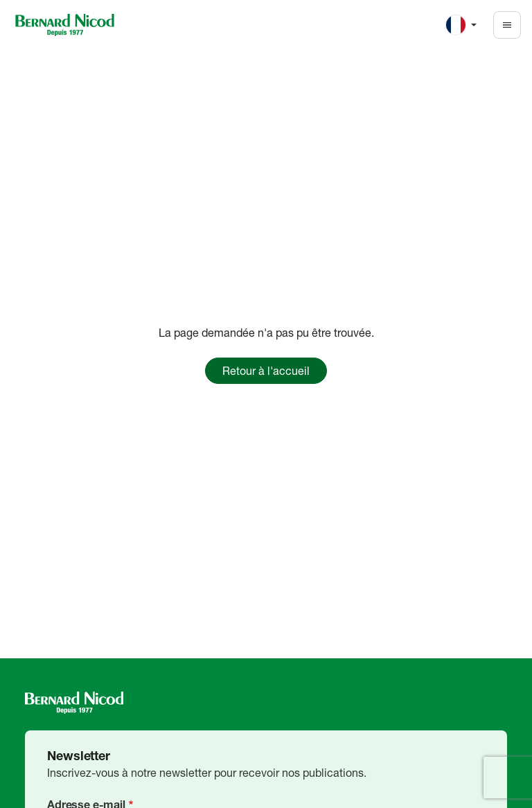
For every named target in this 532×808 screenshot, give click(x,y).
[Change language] (461, 25)
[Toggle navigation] (507, 25)
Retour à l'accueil (266, 371)
